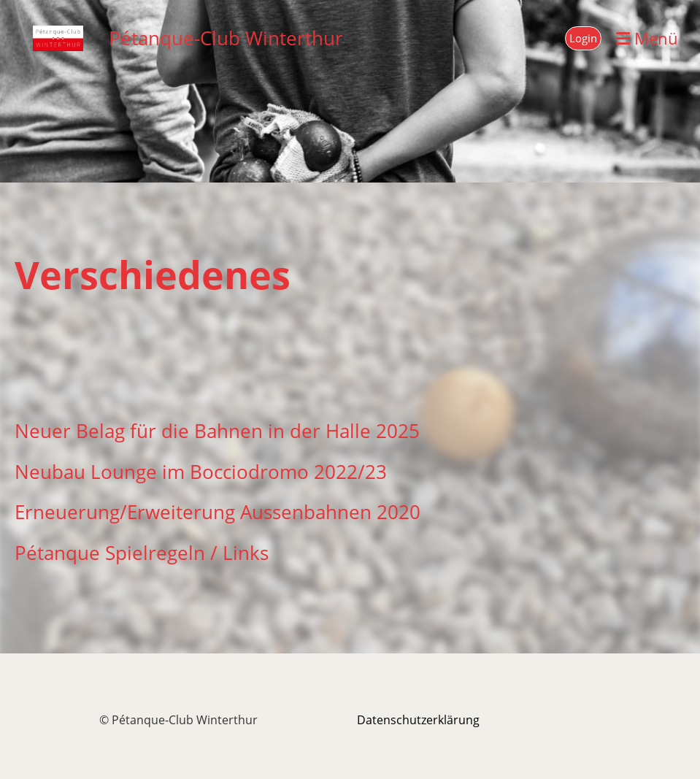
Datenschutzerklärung (418, 720)
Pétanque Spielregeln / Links (142, 553)
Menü (647, 38)
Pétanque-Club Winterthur (226, 38)
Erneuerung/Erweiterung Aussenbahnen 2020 (218, 512)
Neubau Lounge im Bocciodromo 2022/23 (201, 472)
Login (583, 38)
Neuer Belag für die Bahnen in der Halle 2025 (217, 431)
